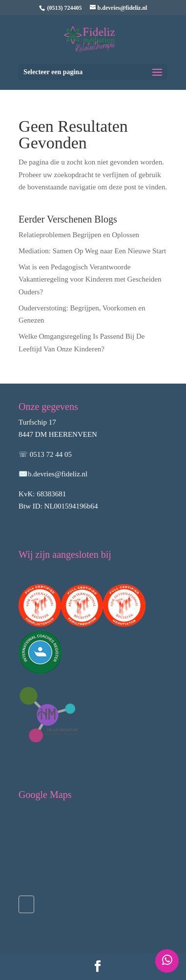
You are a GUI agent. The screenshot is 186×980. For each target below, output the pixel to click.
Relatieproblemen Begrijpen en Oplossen (79, 235)
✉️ (23, 474)
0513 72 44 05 (51, 454)
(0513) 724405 (65, 8)
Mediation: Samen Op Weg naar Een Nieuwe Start (92, 251)
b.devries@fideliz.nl (58, 474)
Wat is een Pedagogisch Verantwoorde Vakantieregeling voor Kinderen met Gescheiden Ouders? (90, 279)
